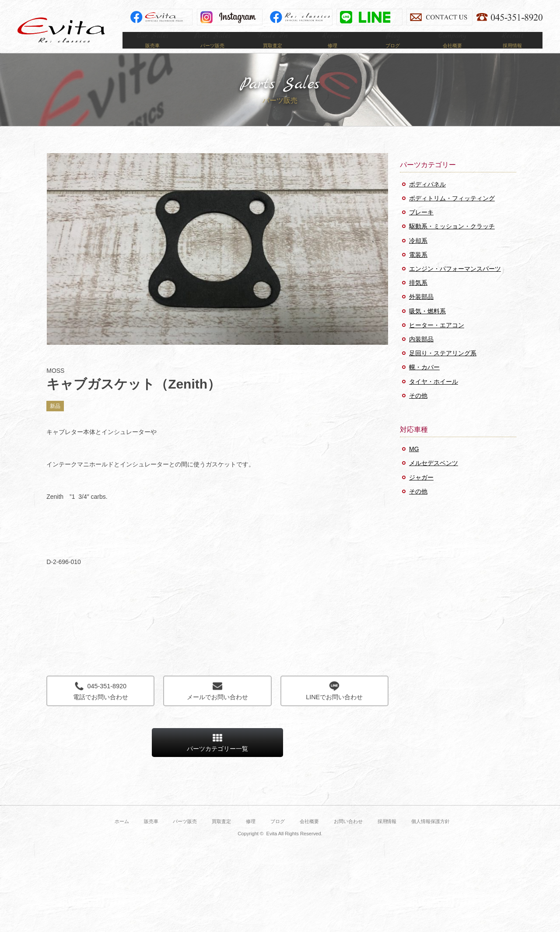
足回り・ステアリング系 (443, 366)
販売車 (151, 834)
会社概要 (309, 834)
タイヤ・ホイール (434, 394)
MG (414, 462)
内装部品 (421, 352)
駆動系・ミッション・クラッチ (452, 239)
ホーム (122, 834)
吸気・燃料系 (427, 324)
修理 (251, 834)
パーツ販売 (185, 834)
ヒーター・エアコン (437, 338)
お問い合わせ (348, 834)
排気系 (418, 295)
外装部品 (421, 310)
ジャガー (421, 490)
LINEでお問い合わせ (334, 704)
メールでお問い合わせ (217, 704)
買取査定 (221, 834)
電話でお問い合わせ (100, 704)
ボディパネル (427, 197)
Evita (61, 30)
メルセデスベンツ (434, 476)
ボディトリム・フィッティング (452, 211)
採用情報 (387, 834)
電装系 (418, 267)
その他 (418, 408)
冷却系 (418, 253)
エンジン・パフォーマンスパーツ (455, 281)
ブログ (278, 834)
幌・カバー (424, 380)
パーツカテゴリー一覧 (217, 755)
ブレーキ (421, 225)
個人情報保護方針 (430, 834)
